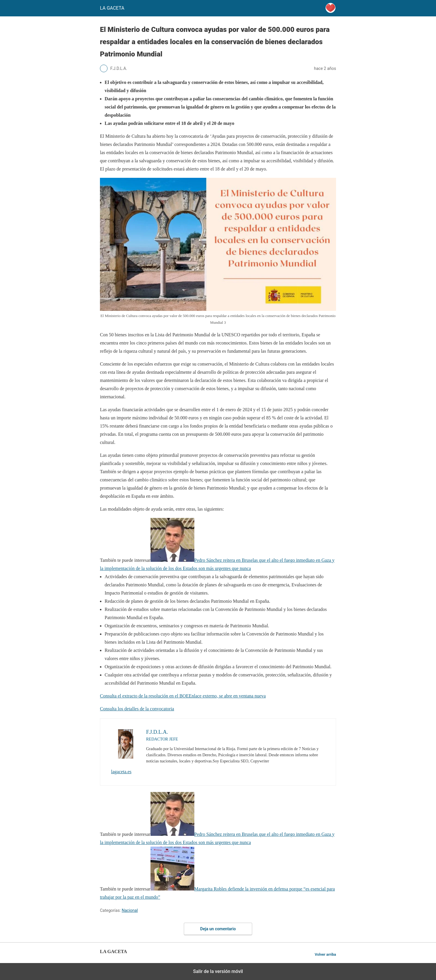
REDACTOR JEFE (162, 739)
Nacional (130, 910)
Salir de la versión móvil (218, 971)
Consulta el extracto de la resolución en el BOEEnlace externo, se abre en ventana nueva (183, 696)
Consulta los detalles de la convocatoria (137, 709)
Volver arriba (325, 954)
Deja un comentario (218, 929)
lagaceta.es (121, 772)
